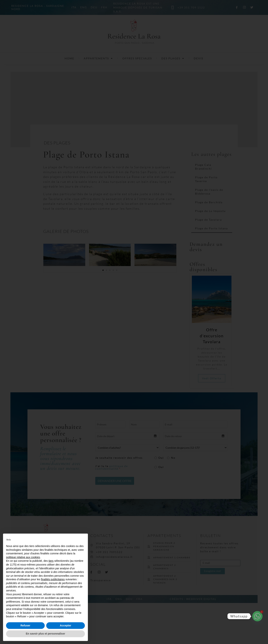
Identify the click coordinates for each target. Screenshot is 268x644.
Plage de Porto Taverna (206, 179)
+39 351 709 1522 (191, 7)
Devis (198, 58)
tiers (51, 561)
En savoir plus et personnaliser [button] (45, 634)
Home (69, 58)
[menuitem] (74, 7)
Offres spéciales (137, 58)
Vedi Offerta (215, 378)
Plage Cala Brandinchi (204, 167)
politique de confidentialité (112, 467)
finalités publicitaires (53, 579)
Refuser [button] (25, 625)
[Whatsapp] (257, 616)
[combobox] (127, 436)
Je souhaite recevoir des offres (119, 458)
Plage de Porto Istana (211, 228)
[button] (103, 270)
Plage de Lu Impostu (210, 211)
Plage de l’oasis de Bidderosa (209, 192)
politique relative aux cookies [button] (23, 557)
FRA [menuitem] (104, 7)
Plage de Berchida (209, 202)
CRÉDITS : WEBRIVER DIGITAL (193, 599)
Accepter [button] (66, 625)
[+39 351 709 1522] (173, 8)
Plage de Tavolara (208, 220)
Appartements (98, 58)
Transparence (101, 580)
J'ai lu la (112, 467)
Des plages (173, 58)
